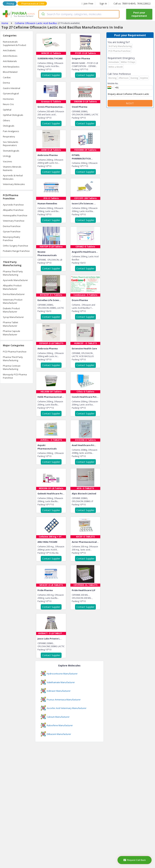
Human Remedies (47, 203)
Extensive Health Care (84, 348)
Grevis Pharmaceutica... (51, 107)
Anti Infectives (10, 56)
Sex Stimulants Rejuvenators (11, 144)
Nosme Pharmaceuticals (47, 254)
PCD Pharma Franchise (15, 352)
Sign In (103, 4)
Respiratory (9, 136)
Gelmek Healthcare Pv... (51, 494)
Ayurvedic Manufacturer (15, 280)
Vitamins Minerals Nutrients (12, 168)
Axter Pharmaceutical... (85, 542)
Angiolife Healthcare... (85, 252)
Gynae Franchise (12, 231)
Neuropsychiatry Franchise (12, 239)
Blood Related (10, 72)
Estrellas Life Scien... (49, 300)
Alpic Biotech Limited (84, 494)
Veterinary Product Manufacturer (13, 301)
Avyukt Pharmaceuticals (47, 447)
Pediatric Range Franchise (16, 251)
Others (6, 120)
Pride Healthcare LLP (84, 590)
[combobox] (79, 14)
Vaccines (8, 161)
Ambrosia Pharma (48, 155)
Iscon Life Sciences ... (84, 203)
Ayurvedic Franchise (13, 205)
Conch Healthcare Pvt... (85, 397)
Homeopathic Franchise (15, 215)
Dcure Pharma (80, 300)
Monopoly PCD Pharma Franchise (15, 376)
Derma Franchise (12, 226)
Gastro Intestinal (12, 88)
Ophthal (7, 110)
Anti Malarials (10, 61)
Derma (6, 83)
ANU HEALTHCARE (47, 542)
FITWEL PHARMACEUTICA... (82, 157)
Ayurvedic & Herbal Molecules (13, 177)
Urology (7, 156)
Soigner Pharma (81, 58)
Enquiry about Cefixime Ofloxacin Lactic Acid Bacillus (130, 94)
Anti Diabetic (9, 50)
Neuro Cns (8, 104)
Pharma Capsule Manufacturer (12, 333)
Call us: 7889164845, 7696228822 (132, 4)
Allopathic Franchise (13, 210)
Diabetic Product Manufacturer (11, 310)
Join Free (87, 4)
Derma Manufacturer (14, 294)
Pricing (10, 4)
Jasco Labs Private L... (50, 639)
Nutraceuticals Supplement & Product (14, 43)
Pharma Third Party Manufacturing (13, 273)
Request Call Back (135, 860)
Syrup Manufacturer (13, 317)
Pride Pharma (45, 590)
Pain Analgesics (11, 131)
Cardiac (7, 77)
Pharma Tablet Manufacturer (10, 324)
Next (130, 103)
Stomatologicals (11, 151)
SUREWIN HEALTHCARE (50, 58)
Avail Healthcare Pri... (84, 445)
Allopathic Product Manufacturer (12, 287)
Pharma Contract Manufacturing (12, 367)
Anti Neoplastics (11, 67)
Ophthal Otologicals (13, 115)
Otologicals (9, 126)
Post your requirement (139, 14)
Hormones (8, 99)
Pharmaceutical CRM (33, 4)
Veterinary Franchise (14, 221)
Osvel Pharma (80, 107)
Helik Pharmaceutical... (51, 397)
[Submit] (43, 14)
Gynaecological (11, 93)
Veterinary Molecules (14, 184)
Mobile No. (113, 83)
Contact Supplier (51, 75)
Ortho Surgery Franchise (16, 246)
